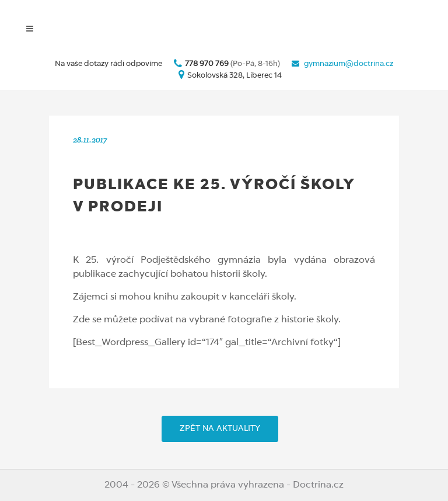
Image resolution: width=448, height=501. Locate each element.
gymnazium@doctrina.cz (349, 64)
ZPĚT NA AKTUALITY (220, 429)
